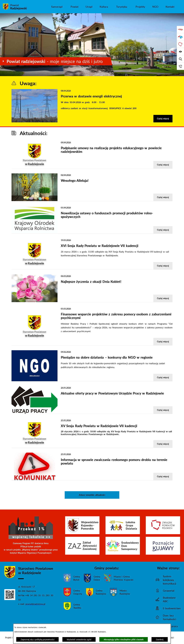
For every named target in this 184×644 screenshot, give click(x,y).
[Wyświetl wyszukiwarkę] (180, 59)
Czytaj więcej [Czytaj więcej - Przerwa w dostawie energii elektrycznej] (163, 119)
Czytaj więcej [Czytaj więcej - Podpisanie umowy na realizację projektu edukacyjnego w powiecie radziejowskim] (163, 165)
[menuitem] (57, 7)
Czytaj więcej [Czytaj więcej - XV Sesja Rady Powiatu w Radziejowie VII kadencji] (163, 444)
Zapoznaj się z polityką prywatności (37, 639)
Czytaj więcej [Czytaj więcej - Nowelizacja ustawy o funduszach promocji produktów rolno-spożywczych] (163, 230)
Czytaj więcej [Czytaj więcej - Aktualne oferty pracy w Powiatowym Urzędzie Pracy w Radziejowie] (163, 410)
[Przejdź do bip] (180, 30)
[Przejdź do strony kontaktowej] (180, 66)
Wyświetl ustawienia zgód (79, 639)
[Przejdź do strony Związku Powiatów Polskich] (180, 44)
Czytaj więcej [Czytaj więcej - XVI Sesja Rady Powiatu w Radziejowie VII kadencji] (163, 266)
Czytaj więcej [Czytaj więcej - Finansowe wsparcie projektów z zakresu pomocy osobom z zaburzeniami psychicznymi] (163, 342)
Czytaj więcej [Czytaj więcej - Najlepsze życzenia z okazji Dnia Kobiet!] (163, 298)
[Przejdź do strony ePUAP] (180, 37)
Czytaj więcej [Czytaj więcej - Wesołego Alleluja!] (163, 197)
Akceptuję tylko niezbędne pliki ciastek (124, 639)
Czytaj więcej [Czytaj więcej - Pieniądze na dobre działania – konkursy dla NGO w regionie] (163, 377)
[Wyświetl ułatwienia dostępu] (180, 52)
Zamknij (160, 639)
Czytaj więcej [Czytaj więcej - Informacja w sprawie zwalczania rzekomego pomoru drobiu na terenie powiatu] (163, 476)
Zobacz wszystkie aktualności (92, 495)
